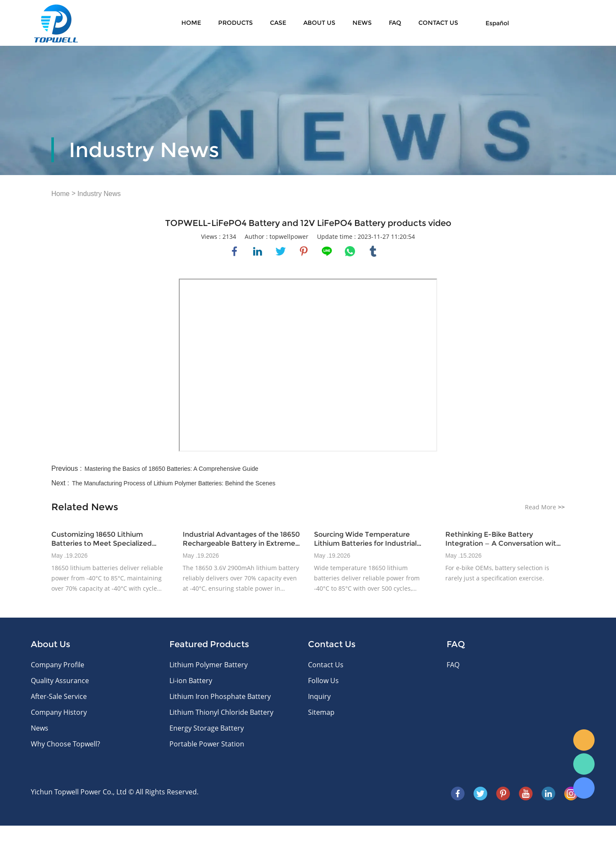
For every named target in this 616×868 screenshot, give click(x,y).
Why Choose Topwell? (65, 744)
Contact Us (326, 665)
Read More (545, 507)
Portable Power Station (207, 744)
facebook (234, 251)
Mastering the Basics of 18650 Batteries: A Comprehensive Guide (172, 469)
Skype (584, 788)
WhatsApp (584, 764)
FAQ (395, 23)
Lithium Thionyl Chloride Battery (221, 712)
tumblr (373, 251)
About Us (319, 23)
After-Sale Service (59, 696)
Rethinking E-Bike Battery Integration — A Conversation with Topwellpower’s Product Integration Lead (503, 539)
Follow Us (323, 681)
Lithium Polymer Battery (209, 665)
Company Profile (58, 665)
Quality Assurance (60, 681)
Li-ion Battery (191, 681)
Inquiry (319, 696)
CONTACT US (438, 23)
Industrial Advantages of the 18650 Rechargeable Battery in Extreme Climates (241, 539)
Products (235, 23)
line (327, 251)
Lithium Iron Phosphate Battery (220, 696)
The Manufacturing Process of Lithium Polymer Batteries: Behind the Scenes (173, 483)
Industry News (99, 194)
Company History (59, 712)
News (362, 23)
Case (278, 23)
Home (191, 23)
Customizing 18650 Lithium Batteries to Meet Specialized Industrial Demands (102, 539)
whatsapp (350, 251)
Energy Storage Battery (207, 728)
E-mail (584, 740)
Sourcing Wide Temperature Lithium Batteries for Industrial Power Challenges (365, 539)
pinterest (304, 251)
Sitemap (321, 712)
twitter (281, 251)
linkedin (258, 251)
